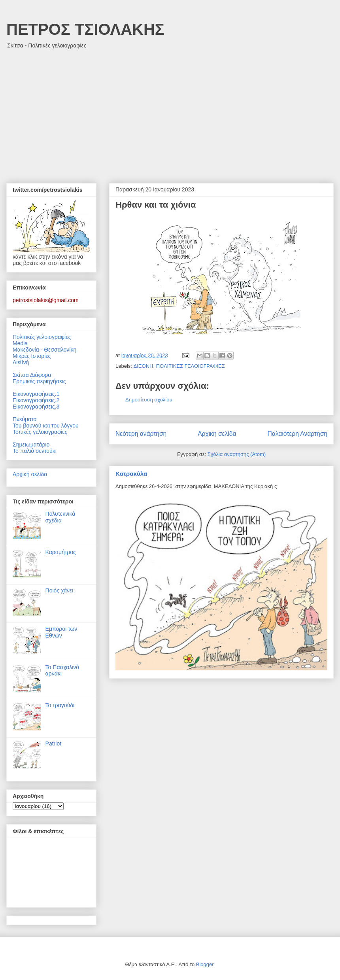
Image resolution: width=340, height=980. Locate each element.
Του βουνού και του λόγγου (46, 426)
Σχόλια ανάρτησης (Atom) (237, 454)
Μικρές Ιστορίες (32, 356)
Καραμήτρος (61, 552)
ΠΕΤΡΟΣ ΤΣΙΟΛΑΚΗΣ (85, 29)
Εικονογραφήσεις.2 (36, 400)
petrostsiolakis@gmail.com (46, 300)
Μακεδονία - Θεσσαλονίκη (44, 350)
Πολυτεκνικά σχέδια (60, 517)
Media (20, 343)
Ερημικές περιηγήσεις (39, 381)
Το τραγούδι (60, 705)
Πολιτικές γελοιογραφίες (42, 337)
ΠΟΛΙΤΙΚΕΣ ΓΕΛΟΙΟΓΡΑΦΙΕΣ (191, 366)
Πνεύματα (25, 419)
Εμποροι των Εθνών (61, 632)
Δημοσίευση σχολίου (149, 400)
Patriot (53, 744)
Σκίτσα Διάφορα (32, 375)
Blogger (205, 964)
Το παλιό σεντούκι (35, 451)
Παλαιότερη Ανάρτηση (297, 434)
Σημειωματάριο (31, 445)
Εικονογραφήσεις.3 (36, 407)
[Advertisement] (170, 112)
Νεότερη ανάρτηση (141, 434)
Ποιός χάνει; (60, 590)
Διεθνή (21, 362)
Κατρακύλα (131, 474)
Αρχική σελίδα (217, 434)
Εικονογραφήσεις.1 (36, 394)
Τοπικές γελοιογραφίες (40, 432)
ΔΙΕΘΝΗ (144, 366)
